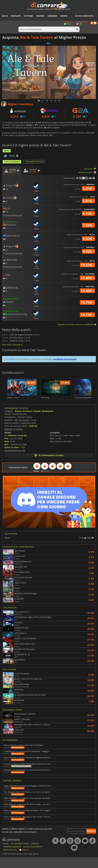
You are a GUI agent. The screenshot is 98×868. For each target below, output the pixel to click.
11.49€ (87, 278)
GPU (6, 455)
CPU (6, 449)
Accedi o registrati (84, 16)
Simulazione (48, 422)
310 (6, 212)
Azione (18, 422)
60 (5, 201)
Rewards (40, 16)
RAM (7, 452)
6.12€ (88, 213)
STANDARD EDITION (34, 162)
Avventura (27, 422)
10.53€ (87, 265)
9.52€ (88, 251)
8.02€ (88, 239)
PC (7, 151)
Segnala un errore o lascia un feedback (77, 324)
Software (28, 16)
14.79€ (87, 302)
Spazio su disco (12, 458)
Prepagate (16, 16)
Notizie (64, 16)
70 (5, 318)
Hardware (52, 16)
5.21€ (88, 189)
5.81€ (88, 201)
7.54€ (88, 225)
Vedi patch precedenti (12, 345)
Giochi (5, 16)
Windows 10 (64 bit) (18, 446)
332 (6, 189)
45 (5, 278)
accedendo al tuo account (65, 359)
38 (5, 291)
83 (5, 263)
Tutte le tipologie (12, 162)
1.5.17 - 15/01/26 (29, 437)
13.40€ (87, 291)
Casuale (37, 422)
